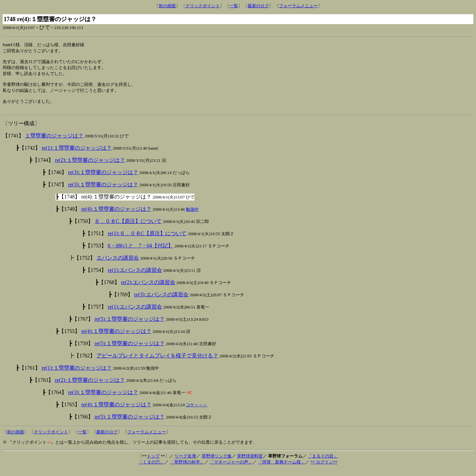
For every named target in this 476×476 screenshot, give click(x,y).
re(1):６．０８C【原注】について (147, 240)
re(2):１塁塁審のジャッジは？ (90, 167)
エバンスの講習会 (118, 264)
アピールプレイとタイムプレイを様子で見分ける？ (157, 362)
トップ (153, 463)
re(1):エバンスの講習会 (135, 277)
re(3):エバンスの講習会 (161, 301)
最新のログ (258, 6)
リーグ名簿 (185, 463)
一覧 (234, 6)
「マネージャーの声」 (231, 469)
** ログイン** (324, 469)
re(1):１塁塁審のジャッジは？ (77, 154)
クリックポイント (203, 6)
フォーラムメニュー (298, 6)
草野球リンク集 (217, 463)
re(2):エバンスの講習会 (148, 289)
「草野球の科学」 (187, 469)
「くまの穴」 (151, 469)
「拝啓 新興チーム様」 (281, 469)
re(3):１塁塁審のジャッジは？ (103, 179)
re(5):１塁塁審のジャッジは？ (130, 326)
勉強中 (192, 216)
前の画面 (167, 6)
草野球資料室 (250, 463)
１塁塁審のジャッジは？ (54, 142)
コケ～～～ (197, 411)
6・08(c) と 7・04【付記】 (140, 252)
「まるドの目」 (323, 463)
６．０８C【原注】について (128, 228)
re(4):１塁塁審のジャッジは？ (116, 216)
